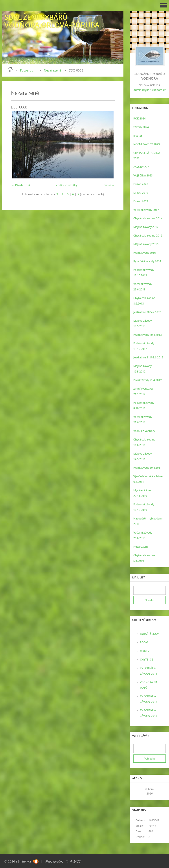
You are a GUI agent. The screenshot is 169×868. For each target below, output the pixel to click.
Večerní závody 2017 (146, 210)
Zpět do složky (67, 185)
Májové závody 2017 (146, 227)
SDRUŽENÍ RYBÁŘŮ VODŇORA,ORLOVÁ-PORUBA (52, 21)
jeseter (138, 136)
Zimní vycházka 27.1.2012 (143, 391)
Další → (109, 185)
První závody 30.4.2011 (148, 468)
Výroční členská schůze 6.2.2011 (148, 479)
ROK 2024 (140, 118)
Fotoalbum (28, 70)
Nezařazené (53, 70)
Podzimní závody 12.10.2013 (144, 273)
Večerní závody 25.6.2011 (143, 420)
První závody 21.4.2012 (148, 380)
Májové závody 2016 (146, 244)
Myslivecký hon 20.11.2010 (143, 493)
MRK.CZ (145, 651)
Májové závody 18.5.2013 (142, 323)
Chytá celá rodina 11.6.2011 (144, 442)
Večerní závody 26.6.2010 (143, 535)
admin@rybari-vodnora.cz (150, 90)
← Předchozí (20, 185)
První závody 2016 (145, 253)
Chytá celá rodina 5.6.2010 (144, 558)
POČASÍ (145, 642)
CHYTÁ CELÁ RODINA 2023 (147, 156)
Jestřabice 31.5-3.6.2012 (148, 357)
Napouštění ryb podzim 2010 (148, 521)
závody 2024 (141, 127)
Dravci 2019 (141, 193)
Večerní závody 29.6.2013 (143, 287)
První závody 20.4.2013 (148, 335)
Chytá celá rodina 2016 (148, 236)
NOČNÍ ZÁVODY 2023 (147, 144)
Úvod (10, 70)
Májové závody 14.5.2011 (142, 456)
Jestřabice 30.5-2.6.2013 (148, 312)
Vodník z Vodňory (144, 431)
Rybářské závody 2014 (147, 261)
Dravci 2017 (141, 201)
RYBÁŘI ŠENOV (149, 634)
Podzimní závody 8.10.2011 (144, 406)
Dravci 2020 (141, 184)
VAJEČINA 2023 (143, 175)
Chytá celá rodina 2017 (148, 218)
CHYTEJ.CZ (147, 660)
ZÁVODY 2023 (142, 167)
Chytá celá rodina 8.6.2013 (144, 301)
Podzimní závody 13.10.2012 (144, 346)
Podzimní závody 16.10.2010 (144, 507)
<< (138, 791)
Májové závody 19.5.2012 (142, 369)
